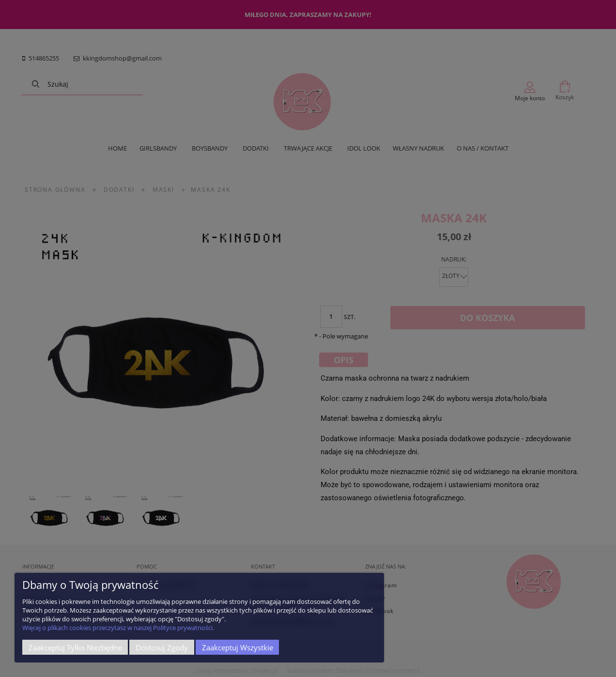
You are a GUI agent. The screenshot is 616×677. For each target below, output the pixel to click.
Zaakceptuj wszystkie (238, 647)
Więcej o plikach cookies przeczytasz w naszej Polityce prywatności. (118, 628)
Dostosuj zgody (162, 647)
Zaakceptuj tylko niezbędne (75, 647)
